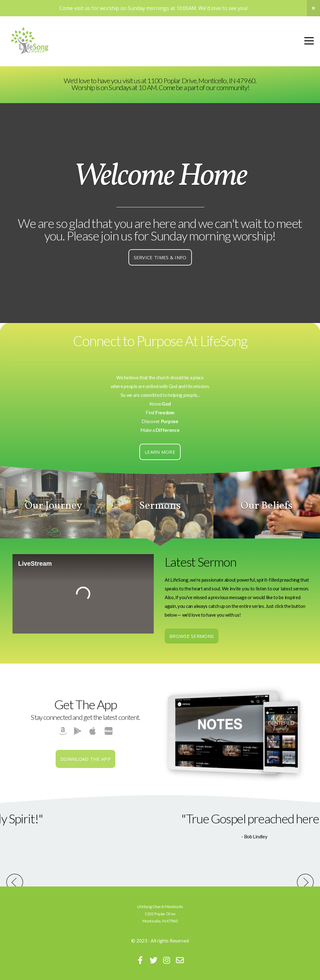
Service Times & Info (160, 257)
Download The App (85, 759)
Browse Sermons (192, 636)
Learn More (160, 452)
